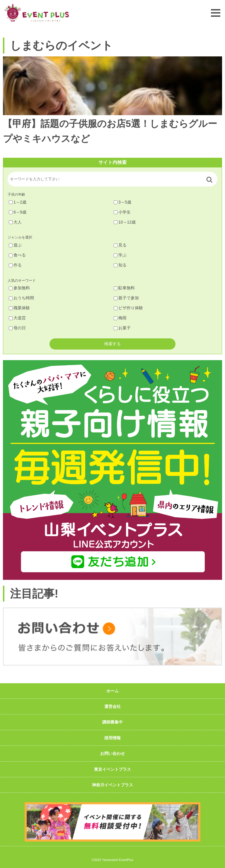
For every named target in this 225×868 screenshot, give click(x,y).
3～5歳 (122, 202)
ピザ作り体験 (128, 308)
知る (120, 265)
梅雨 (120, 318)
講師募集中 (112, 722)
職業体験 (19, 308)
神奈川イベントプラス (112, 785)
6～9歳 (18, 212)
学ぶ (120, 255)
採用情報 (112, 738)
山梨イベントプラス (37, 12)
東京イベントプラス (112, 769)
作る (15, 265)
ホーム (112, 691)
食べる (17, 255)
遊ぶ (15, 245)
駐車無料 (124, 288)
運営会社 (112, 706)
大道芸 (17, 318)
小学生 (122, 212)
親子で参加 (126, 298)
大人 (15, 222)
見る (120, 245)
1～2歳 (18, 202)
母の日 (17, 328)
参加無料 (19, 288)
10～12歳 (125, 222)
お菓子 (122, 328)
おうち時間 (21, 298)
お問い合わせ (112, 753)
